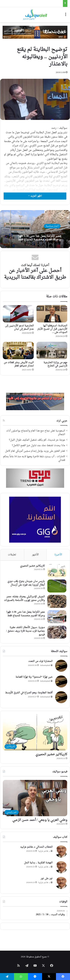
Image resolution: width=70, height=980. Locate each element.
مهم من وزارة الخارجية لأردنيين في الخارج (55, 364)
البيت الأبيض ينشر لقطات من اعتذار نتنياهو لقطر (19, 364)
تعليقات (12, 555)
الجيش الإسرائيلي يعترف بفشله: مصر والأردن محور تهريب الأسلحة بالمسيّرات (24, 599)
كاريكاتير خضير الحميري (32, 566)
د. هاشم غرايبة (44, 851)
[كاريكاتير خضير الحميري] (57, 571)
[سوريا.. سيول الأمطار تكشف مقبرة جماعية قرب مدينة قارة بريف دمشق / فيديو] (57, 632)
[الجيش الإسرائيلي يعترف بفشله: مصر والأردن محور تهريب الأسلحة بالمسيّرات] (57, 601)
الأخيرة (58, 555)
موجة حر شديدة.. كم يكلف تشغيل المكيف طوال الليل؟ (37, 440)
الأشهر (35, 555)
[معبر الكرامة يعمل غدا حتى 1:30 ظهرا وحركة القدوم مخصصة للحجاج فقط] (57, 617)
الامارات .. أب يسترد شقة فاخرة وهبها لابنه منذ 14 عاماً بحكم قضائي (34, 458)
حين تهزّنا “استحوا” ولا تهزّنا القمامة (34, 677)
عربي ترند (62, 421)
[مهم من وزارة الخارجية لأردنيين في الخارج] (52, 350)
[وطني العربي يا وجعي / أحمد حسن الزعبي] (35, 798)
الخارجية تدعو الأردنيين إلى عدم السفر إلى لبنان (19, 327)
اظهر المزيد (35, 196)
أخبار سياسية (52, 226)
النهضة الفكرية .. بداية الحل (38, 863)
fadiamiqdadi (45, 665)
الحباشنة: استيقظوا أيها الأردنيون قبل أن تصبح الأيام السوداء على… (52, 329)
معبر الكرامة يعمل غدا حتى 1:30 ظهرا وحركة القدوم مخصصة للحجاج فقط (39, 238)
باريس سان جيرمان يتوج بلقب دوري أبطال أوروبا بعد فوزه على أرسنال (26, 583)
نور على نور (47, 878)
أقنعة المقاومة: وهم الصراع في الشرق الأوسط (29, 693)
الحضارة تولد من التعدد (40, 661)
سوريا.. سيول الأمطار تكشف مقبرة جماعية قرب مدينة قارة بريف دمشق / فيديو (25, 631)
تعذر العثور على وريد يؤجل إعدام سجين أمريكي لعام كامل (35, 451)
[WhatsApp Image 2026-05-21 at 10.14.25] (35, 33)
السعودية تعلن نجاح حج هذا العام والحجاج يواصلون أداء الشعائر (36, 433)
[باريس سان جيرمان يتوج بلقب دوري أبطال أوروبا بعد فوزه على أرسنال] (57, 586)
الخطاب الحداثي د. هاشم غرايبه (36, 847)
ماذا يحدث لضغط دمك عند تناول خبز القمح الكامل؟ (39, 446)
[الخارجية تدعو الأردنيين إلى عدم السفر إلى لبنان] (18, 314)
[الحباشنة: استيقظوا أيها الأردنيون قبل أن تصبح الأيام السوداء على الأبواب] (52, 314)
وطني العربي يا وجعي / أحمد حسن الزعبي (40, 820)
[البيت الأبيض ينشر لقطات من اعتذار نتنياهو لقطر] (18, 350)
